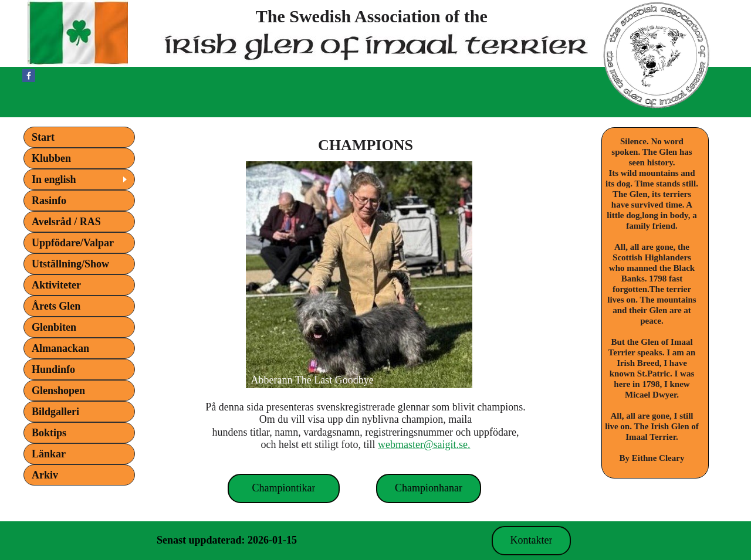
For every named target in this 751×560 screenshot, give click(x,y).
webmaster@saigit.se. (424, 444)
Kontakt (289, 540)
